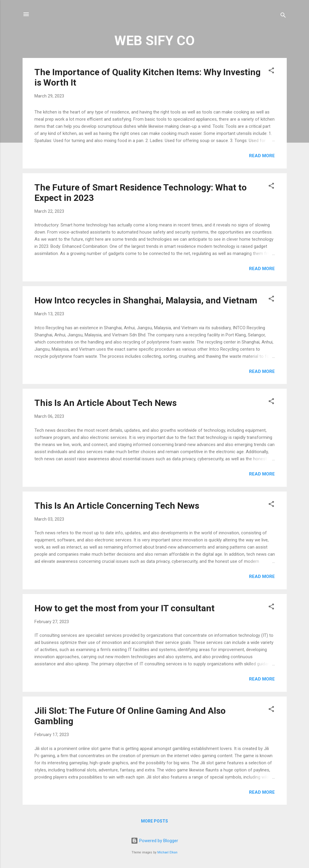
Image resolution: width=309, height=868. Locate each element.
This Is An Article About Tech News (106, 403)
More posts (154, 821)
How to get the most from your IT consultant (125, 608)
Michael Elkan (167, 852)
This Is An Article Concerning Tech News (117, 506)
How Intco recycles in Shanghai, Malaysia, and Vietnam (146, 300)
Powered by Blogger (154, 841)
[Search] (283, 16)
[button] (271, 71)
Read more (262, 156)
